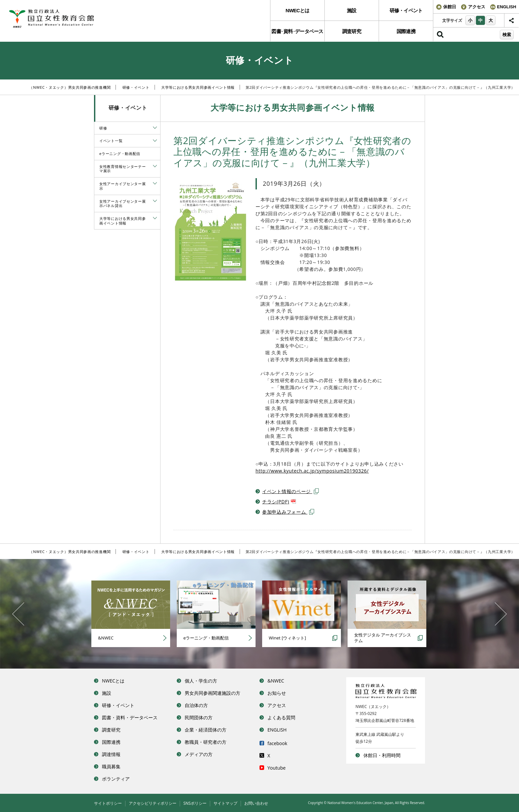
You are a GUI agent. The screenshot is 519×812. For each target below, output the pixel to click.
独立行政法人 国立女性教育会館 (58, 19)
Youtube (277, 768)
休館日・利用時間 (382, 755)
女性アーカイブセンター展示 (122, 186)
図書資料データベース (297, 31)
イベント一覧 (111, 141)
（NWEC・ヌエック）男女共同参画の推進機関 (70, 87)
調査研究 (352, 31)
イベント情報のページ (290, 491)
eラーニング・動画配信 (120, 153)
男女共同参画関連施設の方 (212, 693)
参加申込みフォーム (288, 512)
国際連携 (406, 31)
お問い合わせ (256, 803)
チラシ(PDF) (279, 502)
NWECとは (297, 10)
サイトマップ (225, 803)
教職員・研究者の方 (206, 742)
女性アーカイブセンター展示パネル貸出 (122, 203)
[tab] (155, 128)
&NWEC (276, 681)
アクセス (277, 705)
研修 (103, 128)
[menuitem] (297, 10)
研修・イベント (406, 10)
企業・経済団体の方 (206, 730)
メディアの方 (199, 754)
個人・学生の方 (201, 681)
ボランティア (116, 779)
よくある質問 (281, 717)
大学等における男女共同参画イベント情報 (198, 87)
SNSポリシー (195, 803)
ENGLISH (277, 730)
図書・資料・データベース (130, 717)
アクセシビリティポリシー (153, 803)
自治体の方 (196, 705)
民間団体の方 (199, 717)
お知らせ (277, 693)
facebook (277, 743)
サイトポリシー (108, 803)
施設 (352, 10)
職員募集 (111, 766)
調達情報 (111, 754)
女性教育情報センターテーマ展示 (122, 169)
